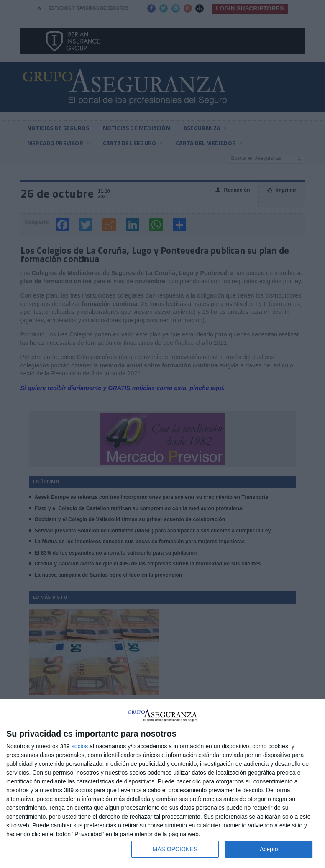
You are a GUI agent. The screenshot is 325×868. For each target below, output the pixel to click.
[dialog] (162, 783)
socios (80, 746)
